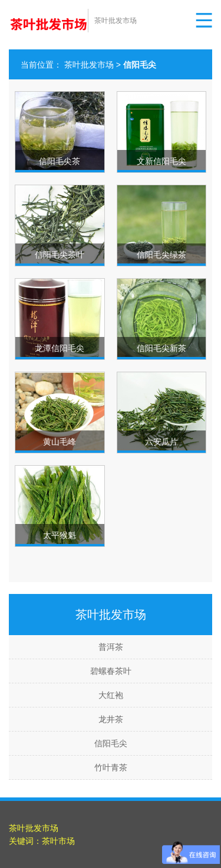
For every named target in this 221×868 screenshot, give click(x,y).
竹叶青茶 (111, 767)
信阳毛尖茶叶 (60, 255)
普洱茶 (111, 647)
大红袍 (111, 695)
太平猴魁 (60, 535)
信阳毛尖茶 (60, 161)
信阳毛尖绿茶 (161, 255)
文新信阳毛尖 (161, 161)
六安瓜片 (161, 442)
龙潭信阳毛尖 (60, 348)
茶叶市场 (58, 841)
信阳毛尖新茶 (161, 348)
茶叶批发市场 (89, 65)
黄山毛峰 (60, 442)
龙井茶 (111, 719)
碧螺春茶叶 (111, 671)
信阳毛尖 (111, 743)
